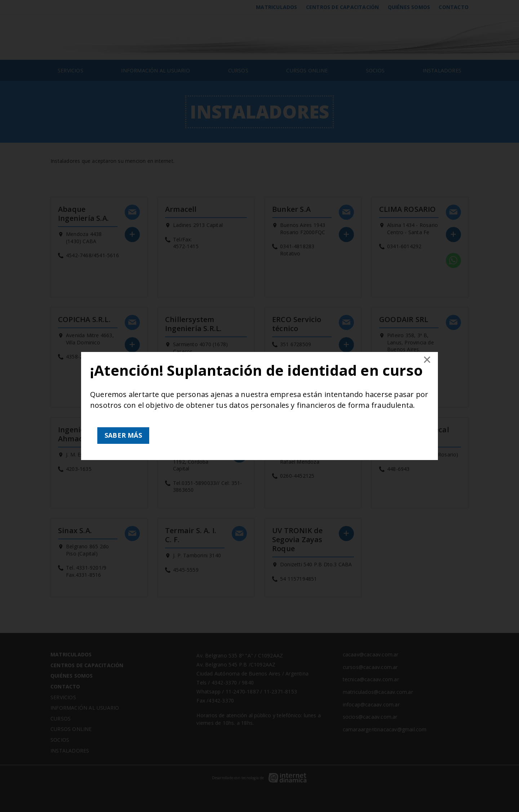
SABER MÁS (123, 435)
